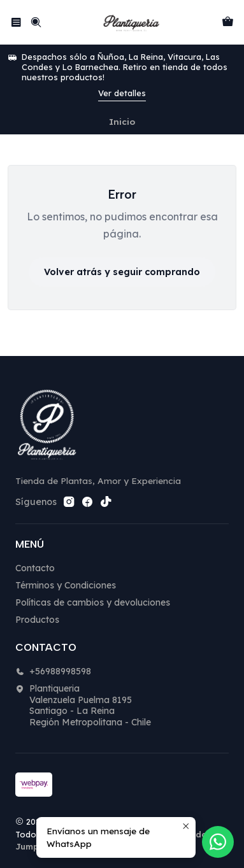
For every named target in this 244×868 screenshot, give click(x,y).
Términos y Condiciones (66, 585)
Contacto (35, 568)
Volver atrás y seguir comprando (122, 272)
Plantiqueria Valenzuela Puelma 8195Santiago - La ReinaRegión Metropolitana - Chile (83, 705)
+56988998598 (53, 671)
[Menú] (16, 22)
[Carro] (228, 22)
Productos (37, 620)
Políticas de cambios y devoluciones (93, 602)
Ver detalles (122, 93)
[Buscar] (35, 22)
